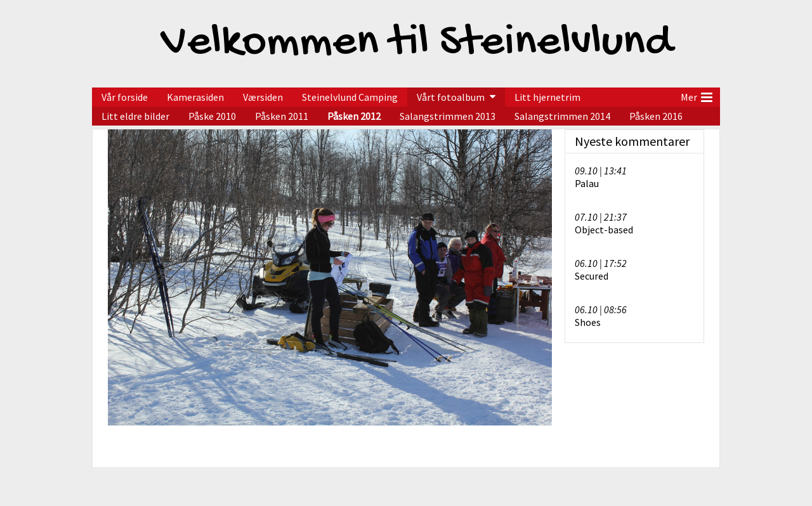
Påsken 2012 (354, 116)
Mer (697, 96)
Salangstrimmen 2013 (448, 116)
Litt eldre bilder (135, 116)
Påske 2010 (212, 116)
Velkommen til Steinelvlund (417, 44)
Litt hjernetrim (547, 97)
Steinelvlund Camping (350, 97)
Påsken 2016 (656, 116)
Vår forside (125, 97)
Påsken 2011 (282, 116)
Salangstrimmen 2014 (562, 116)
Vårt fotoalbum (451, 97)
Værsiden (263, 97)
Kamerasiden (195, 97)
